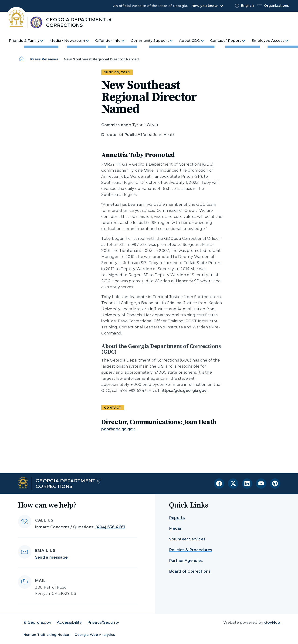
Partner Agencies (186, 561)
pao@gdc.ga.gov (118, 429)
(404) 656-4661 (110, 527)
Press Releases (44, 59)
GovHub (272, 622)
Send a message (51, 557)
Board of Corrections (190, 571)
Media (175, 528)
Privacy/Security (103, 622)
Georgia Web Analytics (95, 635)
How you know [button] (205, 6)
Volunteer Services (187, 539)
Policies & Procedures (191, 550)
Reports (177, 518)
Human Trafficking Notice (46, 635)
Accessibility (69, 622)
